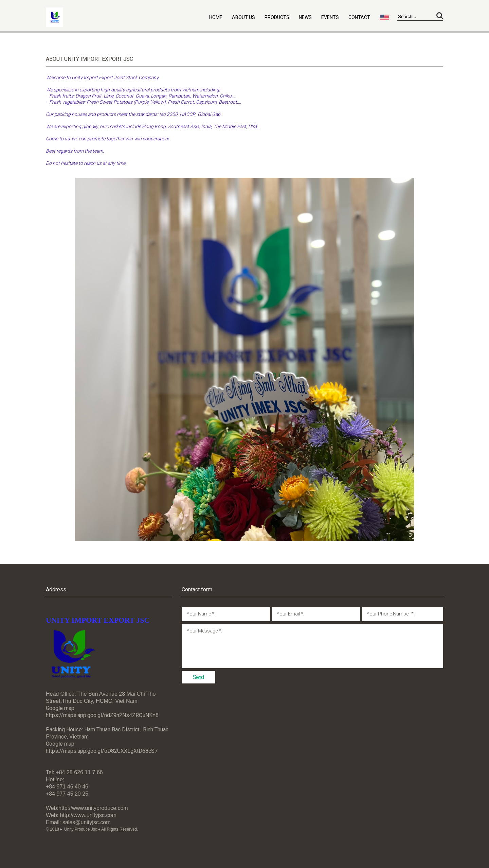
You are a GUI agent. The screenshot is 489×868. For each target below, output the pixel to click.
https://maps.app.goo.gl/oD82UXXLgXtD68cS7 (102, 751)
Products (277, 17)
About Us (243, 17)
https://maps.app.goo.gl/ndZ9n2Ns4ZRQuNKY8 (102, 715)
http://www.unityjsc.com (88, 815)
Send (198, 677)
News (305, 17)
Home (216, 17)
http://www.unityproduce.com (93, 808)
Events (330, 17)
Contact (359, 17)
